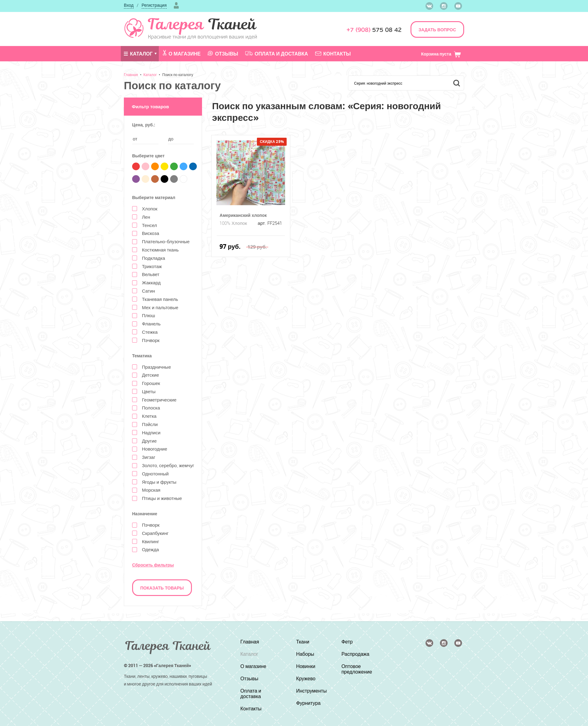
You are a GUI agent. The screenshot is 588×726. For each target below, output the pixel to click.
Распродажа (355, 654)
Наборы (305, 654)
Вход (129, 5)
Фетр (347, 642)
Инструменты (311, 691)
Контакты (333, 54)
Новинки (306, 666)
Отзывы (223, 54)
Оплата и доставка (277, 54)
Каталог (138, 54)
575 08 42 (374, 30)
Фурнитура (308, 703)
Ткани (303, 642)
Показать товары (162, 588)
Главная (131, 75)
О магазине (182, 53)
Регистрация (154, 5)
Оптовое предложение (357, 669)
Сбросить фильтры (153, 565)
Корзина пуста (441, 54)
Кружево (306, 678)
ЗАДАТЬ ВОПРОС (437, 30)
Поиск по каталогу (178, 75)
